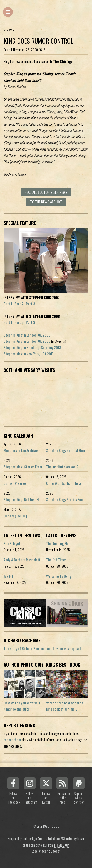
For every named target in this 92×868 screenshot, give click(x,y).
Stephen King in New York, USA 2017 (29, 354)
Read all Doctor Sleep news (46, 192)
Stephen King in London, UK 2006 (27, 335)
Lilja (39, 826)
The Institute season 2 (62, 467)
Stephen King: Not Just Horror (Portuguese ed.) (37, 500)
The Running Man (58, 543)
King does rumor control (39, 41)
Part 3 (31, 304)
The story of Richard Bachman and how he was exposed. (43, 648)
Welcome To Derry (59, 576)
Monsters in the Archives (21, 450)
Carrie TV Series (15, 483)
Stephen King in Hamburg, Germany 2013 (32, 347)
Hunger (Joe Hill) (15, 516)
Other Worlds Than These (64, 483)
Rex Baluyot (12, 543)
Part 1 (8, 304)
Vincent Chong (49, 851)
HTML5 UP (62, 845)
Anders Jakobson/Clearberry (57, 839)
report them (12, 740)
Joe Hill (9, 576)
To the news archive (46, 202)
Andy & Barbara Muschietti (22, 560)
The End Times (56, 560)
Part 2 (19, 304)
